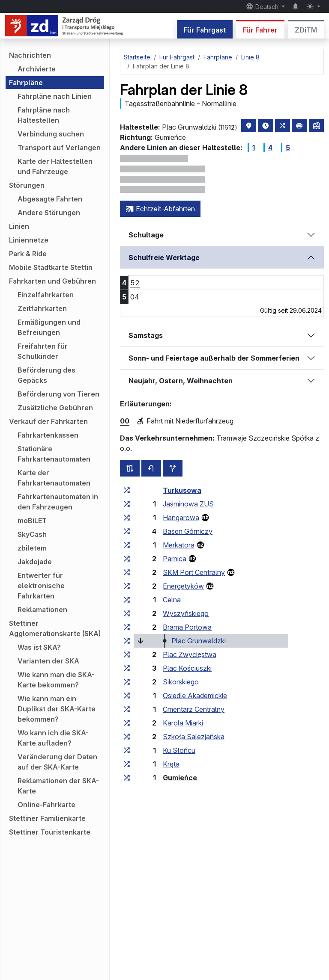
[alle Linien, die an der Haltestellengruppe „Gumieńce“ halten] (127, 778)
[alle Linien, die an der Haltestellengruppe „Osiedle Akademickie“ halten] (127, 696)
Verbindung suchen (51, 134)
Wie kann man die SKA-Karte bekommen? (56, 680)
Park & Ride (28, 254)
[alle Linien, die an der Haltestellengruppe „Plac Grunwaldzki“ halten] (127, 641)
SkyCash (32, 534)
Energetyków (183, 586)
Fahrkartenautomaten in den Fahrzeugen (58, 502)
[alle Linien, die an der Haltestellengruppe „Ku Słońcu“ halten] (127, 750)
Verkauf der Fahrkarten (48, 421)
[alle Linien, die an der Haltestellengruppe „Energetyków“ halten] (127, 586)
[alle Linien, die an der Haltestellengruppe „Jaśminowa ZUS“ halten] (127, 504)
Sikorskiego (181, 682)
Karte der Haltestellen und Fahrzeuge (55, 166)
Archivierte (37, 69)
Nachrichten (30, 55)
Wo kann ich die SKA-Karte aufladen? (53, 738)
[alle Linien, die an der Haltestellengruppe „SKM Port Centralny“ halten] (127, 572)
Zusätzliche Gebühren (55, 408)
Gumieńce (180, 778)
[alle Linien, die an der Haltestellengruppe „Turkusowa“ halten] (127, 490)
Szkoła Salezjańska (194, 737)
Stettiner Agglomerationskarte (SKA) (55, 628)
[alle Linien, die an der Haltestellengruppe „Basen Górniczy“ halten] (127, 531)
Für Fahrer (260, 30)
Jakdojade (35, 562)
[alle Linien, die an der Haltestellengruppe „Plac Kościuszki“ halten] (127, 668)
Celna (172, 600)
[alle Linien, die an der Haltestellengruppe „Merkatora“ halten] (127, 545)
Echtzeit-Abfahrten (160, 209)
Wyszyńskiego (186, 613)
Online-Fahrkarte (46, 805)
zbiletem (32, 548)
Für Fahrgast (205, 30)
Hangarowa (181, 518)
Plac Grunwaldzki (199, 641)
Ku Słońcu (179, 750)
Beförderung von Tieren (58, 394)
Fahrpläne (26, 83)
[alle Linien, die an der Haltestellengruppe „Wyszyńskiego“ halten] (127, 613)
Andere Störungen (49, 213)
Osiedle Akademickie (195, 696)
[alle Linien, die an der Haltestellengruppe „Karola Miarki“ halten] (127, 723)
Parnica (175, 559)
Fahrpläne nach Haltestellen (44, 115)
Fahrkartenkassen (48, 435)
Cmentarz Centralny (194, 709)
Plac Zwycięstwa (190, 654)
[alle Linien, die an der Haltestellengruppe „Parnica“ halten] (127, 559)
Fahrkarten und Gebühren (52, 281)
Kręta (171, 764)
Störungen (27, 185)
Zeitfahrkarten (42, 308)
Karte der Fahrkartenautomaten (54, 478)
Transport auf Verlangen (59, 148)
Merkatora (179, 545)
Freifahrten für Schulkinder (43, 351)
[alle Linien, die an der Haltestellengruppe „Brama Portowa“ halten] (127, 627)
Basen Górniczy (188, 531)
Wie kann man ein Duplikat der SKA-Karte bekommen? (57, 709)
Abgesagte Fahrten (50, 199)
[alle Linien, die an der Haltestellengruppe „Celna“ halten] (127, 600)
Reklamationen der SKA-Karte (58, 786)
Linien (19, 226)
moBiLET (32, 521)
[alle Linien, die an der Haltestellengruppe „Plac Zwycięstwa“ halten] (127, 654)
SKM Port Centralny (194, 572)
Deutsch (263, 6)
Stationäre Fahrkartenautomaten (54, 454)
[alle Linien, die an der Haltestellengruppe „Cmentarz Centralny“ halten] (127, 709)
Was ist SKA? (39, 647)
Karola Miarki (183, 723)
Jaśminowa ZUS (188, 504)
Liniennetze (29, 240)
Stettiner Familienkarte (47, 818)
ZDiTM (306, 30)
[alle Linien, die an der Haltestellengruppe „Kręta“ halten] (127, 764)
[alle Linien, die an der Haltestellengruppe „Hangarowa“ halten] (127, 518)
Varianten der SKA (48, 661)
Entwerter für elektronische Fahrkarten (41, 586)
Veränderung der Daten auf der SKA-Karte (57, 762)
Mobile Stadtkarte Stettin (51, 267)
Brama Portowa (187, 627)
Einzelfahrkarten (46, 295)
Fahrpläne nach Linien (55, 96)
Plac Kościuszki (187, 668)
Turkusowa (182, 490)
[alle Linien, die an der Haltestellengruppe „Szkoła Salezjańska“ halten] (127, 737)
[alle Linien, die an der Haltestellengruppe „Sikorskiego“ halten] (127, 682)
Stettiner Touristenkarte (50, 832)
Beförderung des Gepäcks (46, 375)
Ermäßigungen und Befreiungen (49, 327)
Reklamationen (42, 610)
